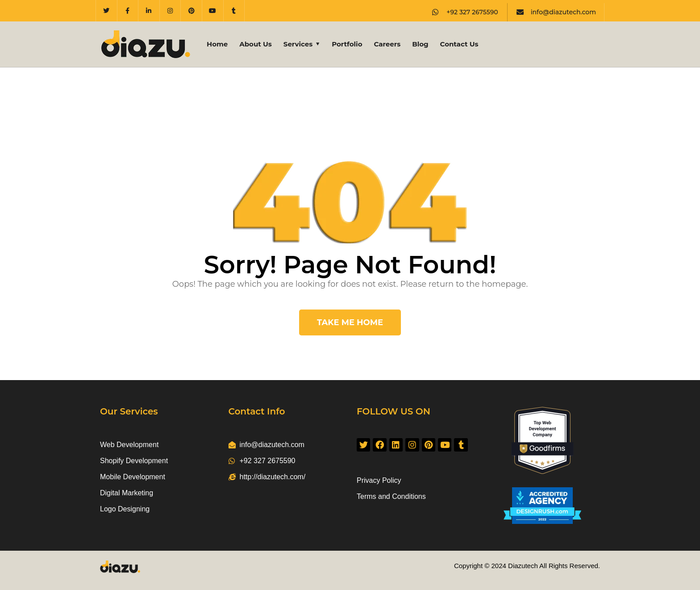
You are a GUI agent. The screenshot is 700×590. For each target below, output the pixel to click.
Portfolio (347, 44)
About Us (256, 44)
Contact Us (459, 44)
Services (298, 44)
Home (217, 44)
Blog (420, 44)
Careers (387, 44)
